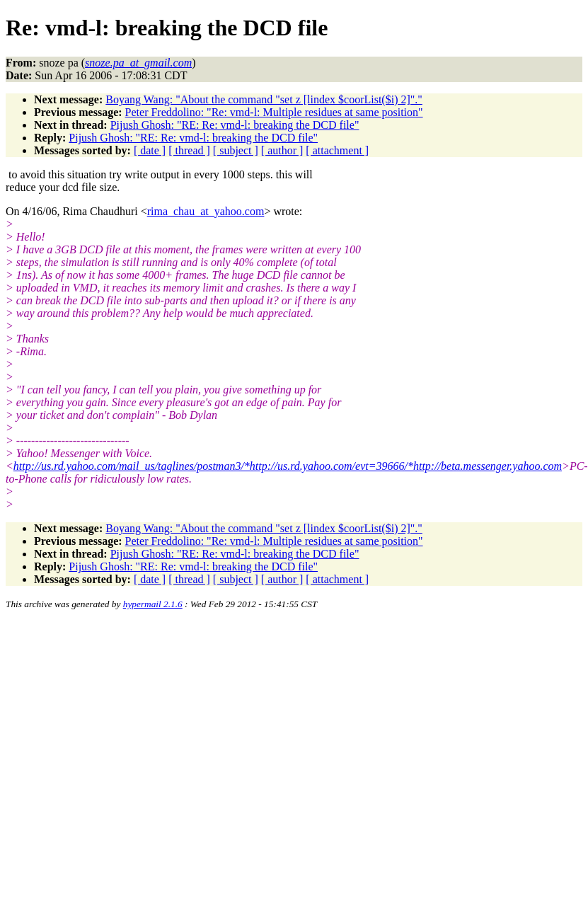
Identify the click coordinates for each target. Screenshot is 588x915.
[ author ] (282, 150)
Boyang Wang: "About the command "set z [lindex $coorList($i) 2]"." (264, 99)
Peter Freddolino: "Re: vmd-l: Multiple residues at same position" (274, 112)
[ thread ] (189, 150)
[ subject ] (236, 150)
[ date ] (150, 150)
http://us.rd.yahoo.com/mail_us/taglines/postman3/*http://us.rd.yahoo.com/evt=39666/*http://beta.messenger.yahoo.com (288, 466)
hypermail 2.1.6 (153, 604)
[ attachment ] (337, 150)
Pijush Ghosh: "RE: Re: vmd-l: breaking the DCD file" (235, 125)
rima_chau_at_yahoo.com (206, 211)
